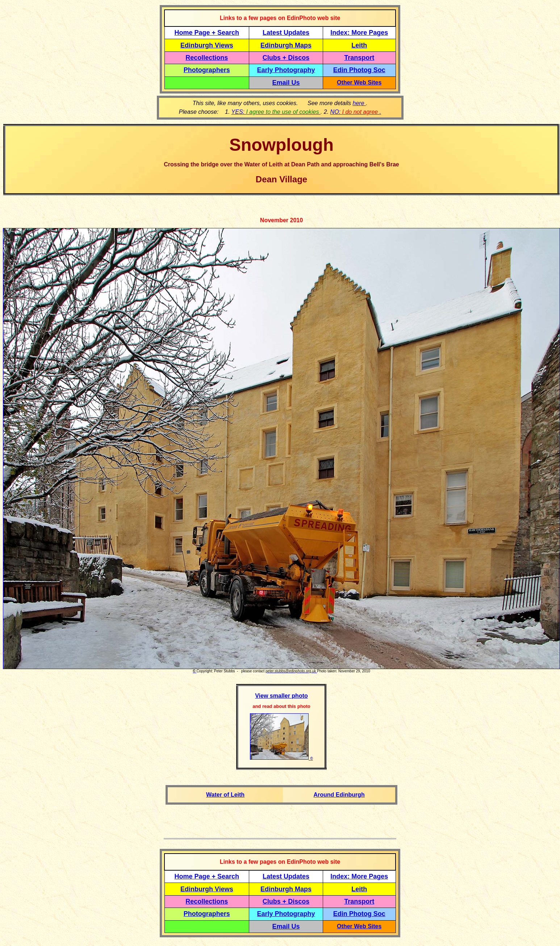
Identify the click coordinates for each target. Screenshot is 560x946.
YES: (276, 112)
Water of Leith (225, 795)
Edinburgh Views (207, 45)
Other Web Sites (359, 82)
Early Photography (286, 70)
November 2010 (281, 220)
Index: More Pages (359, 33)
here (359, 103)
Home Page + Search (207, 33)
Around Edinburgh (339, 795)
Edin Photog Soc (359, 70)
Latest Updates (286, 33)
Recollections (207, 58)
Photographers (207, 70)
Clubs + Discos (286, 58)
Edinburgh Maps (286, 45)
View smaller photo (281, 696)
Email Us (286, 83)
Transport (359, 58)
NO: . (356, 112)
